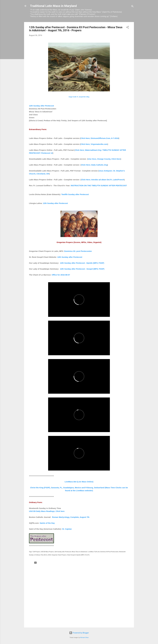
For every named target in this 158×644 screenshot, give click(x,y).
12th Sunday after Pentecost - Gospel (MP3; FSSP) (82, 269)
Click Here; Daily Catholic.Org (94, 165)
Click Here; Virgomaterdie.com (94, 144)
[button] (128, 28)
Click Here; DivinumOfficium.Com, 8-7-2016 (100, 138)
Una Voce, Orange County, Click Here (104, 159)
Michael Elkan (84, 638)
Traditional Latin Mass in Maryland (53, 6)
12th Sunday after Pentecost (41, 106)
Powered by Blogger (79, 633)
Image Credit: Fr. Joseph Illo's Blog (79, 97)
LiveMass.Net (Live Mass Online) (79, 482)
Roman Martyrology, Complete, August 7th (71, 517)
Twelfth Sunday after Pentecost (75, 194)
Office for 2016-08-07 (61, 275)
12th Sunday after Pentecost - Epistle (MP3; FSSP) (82, 263)
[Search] (132, 7)
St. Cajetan (67, 529)
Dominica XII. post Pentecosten (78, 251)
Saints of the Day (47, 523)
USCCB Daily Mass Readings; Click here (47, 511)
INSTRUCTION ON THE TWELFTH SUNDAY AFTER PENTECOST (99, 186)
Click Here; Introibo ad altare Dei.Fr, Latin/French (103, 180)
